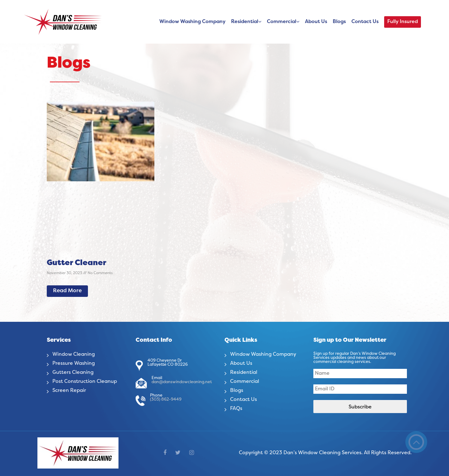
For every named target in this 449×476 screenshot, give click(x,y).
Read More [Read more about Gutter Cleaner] (67, 291)
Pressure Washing (74, 364)
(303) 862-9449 (166, 400)
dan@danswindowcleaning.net (182, 382)
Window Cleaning (74, 355)
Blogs (339, 22)
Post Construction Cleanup (85, 382)
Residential (245, 22)
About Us (316, 22)
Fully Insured (403, 22)
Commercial (282, 22)
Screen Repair (69, 391)
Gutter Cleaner (77, 263)
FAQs (236, 409)
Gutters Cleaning (73, 373)
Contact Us (365, 22)
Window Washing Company (192, 22)
